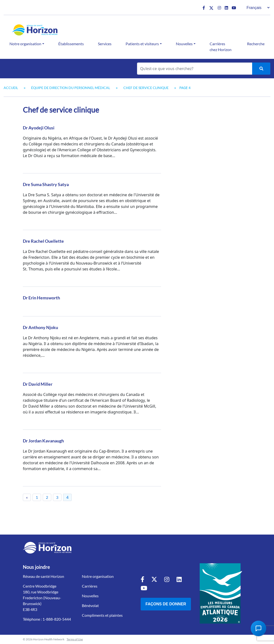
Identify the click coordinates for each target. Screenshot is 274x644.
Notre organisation (25, 44)
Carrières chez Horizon (221, 47)
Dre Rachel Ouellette (43, 241)
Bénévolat (90, 605)
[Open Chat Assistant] (258, 628)
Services (105, 44)
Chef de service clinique (146, 88)
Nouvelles (184, 44)
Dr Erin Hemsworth (41, 298)
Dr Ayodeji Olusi (39, 128)
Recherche (256, 44)
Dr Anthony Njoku (40, 327)
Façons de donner (166, 604)
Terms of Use (75, 639)
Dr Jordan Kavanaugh (43, 441)
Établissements (71, 44)
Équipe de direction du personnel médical (71, 88)
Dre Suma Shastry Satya (46, 184)
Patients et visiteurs (142, 44)
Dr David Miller (38, 384)
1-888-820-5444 (57, 619)
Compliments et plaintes (102, 615)
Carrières (90, 586)
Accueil (11, 88)
